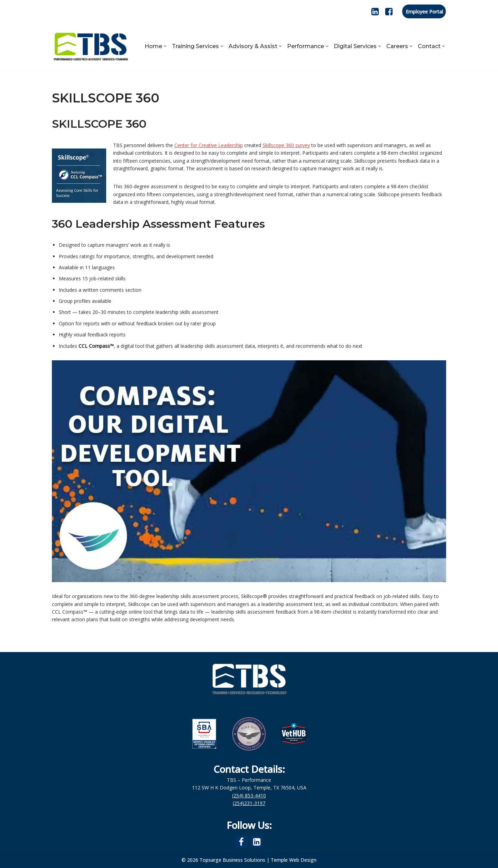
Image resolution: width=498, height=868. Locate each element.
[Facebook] (389, 12)
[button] (165, 46)
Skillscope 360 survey (286, 145)
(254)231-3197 (249, 803)
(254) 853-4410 (249, 795)
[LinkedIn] (375, 12)
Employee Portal (424, 12)
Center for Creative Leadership (209, 145)
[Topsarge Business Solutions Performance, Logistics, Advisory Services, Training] (91, 46)
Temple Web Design (294, 860)
